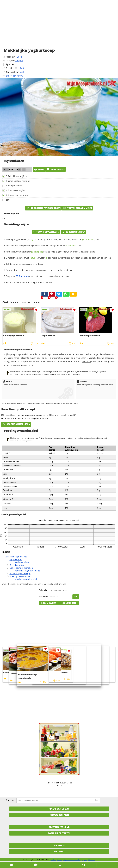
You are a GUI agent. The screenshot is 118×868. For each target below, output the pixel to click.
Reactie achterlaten (16, 424)
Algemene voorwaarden (72, 860)
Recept (11, 584)
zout (8, 200)
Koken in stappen (74, 232)
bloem (68, 246)
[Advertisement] (59, 27)
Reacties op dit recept (20, 573)
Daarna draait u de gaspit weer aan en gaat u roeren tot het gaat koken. (40, 270)
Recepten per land (59, 827)
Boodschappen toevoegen (43, 208)
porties (11, 64)
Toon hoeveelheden (46, 232)
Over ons (92, 860)
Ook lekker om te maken (21, 568)
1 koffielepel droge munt (18, 181)
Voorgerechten (24, 584)
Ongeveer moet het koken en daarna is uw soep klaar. (38, 276)
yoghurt (29, 258)
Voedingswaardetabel (20, 576)
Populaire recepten (59, 833)
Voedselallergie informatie (27, 571)
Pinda (7, 381)
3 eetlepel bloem (14, 186)
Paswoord (44, 597)
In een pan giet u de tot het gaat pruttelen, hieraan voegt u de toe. (53, 240)
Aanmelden (69, 603)
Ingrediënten (16, 559)
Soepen (19, 61)
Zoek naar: (11, 800)
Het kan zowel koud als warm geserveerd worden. (30, 283)
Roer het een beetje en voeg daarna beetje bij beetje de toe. (44, 246)
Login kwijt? (49, 603)
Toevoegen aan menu (77, 208)
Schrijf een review (15, 76)
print (39, 169)
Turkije (19, 57)
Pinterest (59, 852)
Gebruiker (44, 590)
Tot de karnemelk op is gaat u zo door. (24, 264)
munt (86, 240)
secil (22, 72)
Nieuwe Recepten (59, 815)
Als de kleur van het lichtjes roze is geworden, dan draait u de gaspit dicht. (51, 252)
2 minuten (22, 276)
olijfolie (31, 240)
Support (84, 860)
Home (3, 584)
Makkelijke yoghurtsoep (16, 557)
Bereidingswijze (17, 565)
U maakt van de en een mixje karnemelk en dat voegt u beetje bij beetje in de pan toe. (59, 258)
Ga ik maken (55, 169)
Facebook (59, 845)
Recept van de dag (59, 809)
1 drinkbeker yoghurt (16, 190)
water (43, 258)
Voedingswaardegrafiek (26, 579)
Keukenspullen (22, 562)
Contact (53, 860)
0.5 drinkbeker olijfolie (17, 176)
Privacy (60, 860)
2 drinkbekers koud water (18, 195)
